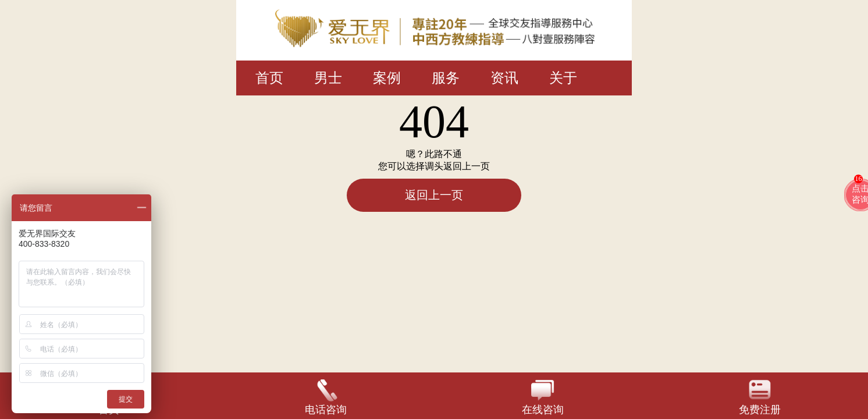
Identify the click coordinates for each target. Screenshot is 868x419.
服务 (446, 78)
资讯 (504, 78)
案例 (387, 78)
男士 (328, 78)
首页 (269, 78)
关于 (563, 78)
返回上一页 (434, 195)
